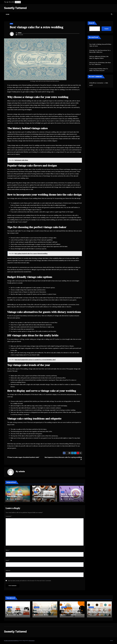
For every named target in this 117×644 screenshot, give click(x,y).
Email (8, 560)
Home (8, 14)
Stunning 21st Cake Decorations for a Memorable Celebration (100, 51)
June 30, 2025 (12, 615)
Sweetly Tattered (15, 8)
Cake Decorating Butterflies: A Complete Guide (15, 496)
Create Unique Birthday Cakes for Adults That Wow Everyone (99, 70)
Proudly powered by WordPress (11, 641)
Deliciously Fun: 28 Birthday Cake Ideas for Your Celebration (100, 64)
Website (8, 571)
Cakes (11, 24)
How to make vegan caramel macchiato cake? (43, 496)
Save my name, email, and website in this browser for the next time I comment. (29, 581)
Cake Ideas (10, 607)
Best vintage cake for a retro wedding (37, 27)
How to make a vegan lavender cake (71, 495)
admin (20, 33)
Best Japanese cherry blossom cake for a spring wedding (63, 458)
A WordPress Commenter (96, 83)
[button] (112, 14)
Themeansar (32, 641)
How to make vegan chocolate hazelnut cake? (23, 457)
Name (8, 550)
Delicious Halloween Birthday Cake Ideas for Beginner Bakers (99, 57)
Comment (9, 516)
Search (92, 23)
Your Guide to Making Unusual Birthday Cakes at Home (100, 45)
